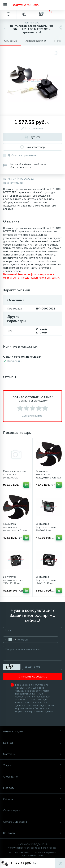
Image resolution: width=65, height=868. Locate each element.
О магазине (32, 777)
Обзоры (32, 799)
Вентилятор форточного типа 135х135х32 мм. (13, 580)
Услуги (32, 765)
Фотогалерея (32, 810)
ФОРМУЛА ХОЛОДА (25, 5)
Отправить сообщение (33, 677)
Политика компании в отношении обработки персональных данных (32, 854)
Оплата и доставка (32, 822)
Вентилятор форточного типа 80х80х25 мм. (46, 527)
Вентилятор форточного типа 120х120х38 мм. (46, 580)
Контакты (32, 833)
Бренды (32, 743)
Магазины (32, 754)
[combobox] (10, 640)
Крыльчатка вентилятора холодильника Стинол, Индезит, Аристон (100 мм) (16, 530)
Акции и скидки (32, 731)
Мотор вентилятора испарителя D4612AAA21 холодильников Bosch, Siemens (16, 478)
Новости (32, 788)
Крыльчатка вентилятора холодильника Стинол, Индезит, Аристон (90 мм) (49, 478)
